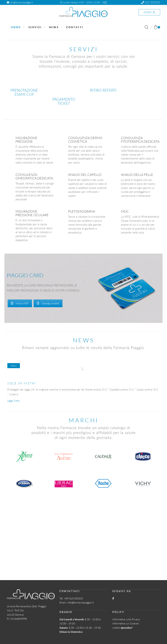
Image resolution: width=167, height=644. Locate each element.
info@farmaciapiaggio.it (20, 2)
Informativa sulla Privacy (126, 619)
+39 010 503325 (73, 598)
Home (16, 27)
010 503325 (151, 2)
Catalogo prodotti (48, 303)
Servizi (35, 27)
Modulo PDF (20, 303)
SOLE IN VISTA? (22, 383)
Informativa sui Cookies (126, 623)
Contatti (75, 27)
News (54, 27)
